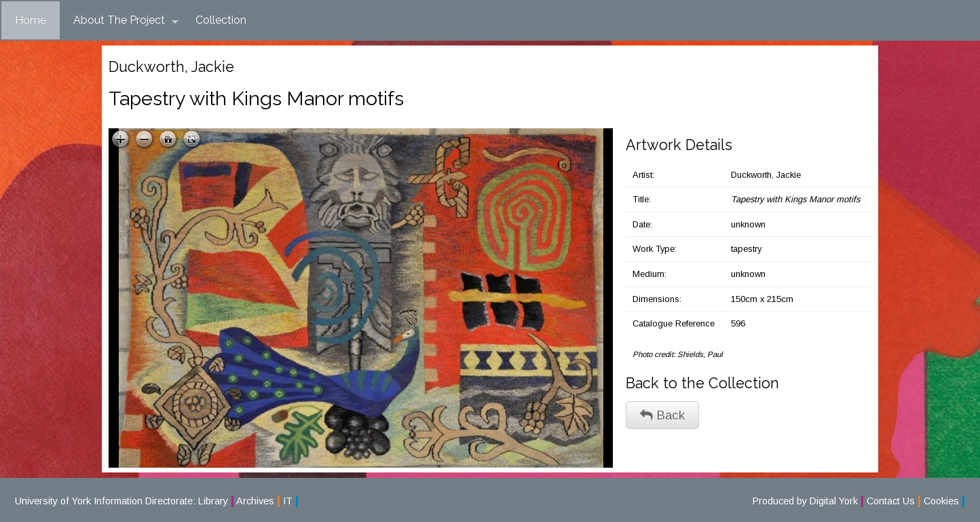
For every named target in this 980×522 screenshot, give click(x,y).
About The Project (126, 20)
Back (662, 415)
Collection (221, 20)
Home (31, 20)
